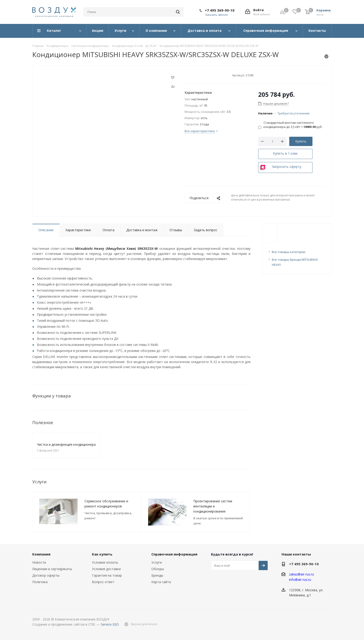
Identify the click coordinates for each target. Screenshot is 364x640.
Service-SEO (110, 624)
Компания (41, 554)
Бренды (157, 575)
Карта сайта (161, 582)
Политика (40, 582)
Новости (39, 562)
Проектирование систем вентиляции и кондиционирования (213, 506)
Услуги (157, 562)
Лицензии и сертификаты (52, 569)
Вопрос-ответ (103, 582)
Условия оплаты (105, 562)
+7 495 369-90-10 (220, 10)
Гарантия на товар (107, 575)
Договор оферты (46, 575)
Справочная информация (174, 554)
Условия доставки (106, 569)
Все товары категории (289, 252)
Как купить (102, 554)
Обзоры (158, 569)
